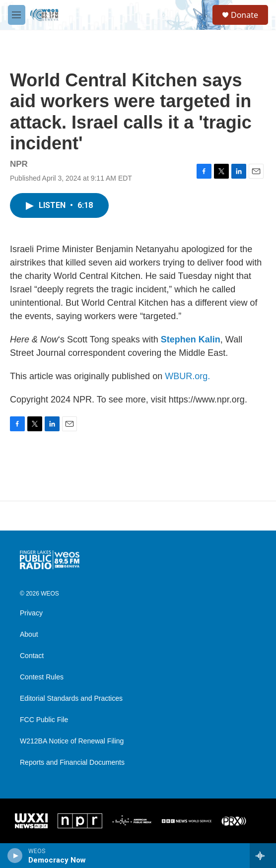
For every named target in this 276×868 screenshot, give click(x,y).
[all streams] (263, 856)
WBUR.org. (187, 376)
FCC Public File (44, 720)
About (29, 634)
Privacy (31, 613)
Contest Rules (42, 677)
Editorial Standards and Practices (71, 699)
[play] (15, 856)
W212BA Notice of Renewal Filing (72, 741)
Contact (32, 656)
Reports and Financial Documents (72, 763)
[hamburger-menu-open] (17, 15)
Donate (244, 15)
